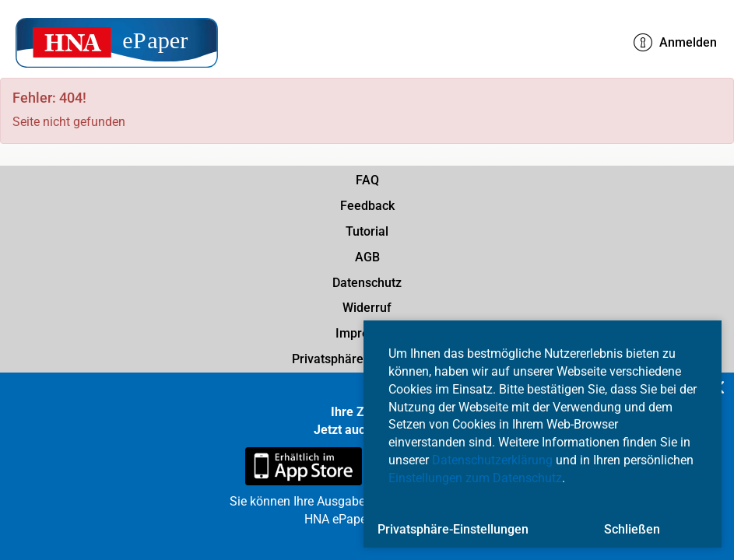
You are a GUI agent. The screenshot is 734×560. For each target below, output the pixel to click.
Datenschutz (367, 283)
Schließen (632, 529)
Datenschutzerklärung (492, 460)
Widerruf (367, 308)
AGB (367, 257)
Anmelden (675, 43)
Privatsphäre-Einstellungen (453, 529)
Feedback (367, 206)
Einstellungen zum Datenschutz (475, 478)
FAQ (367, 180)
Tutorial (367, 231)
